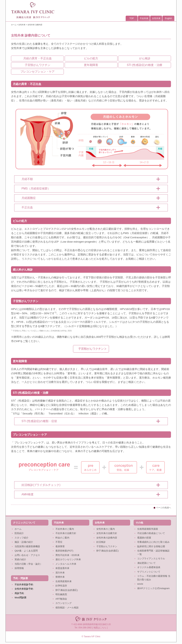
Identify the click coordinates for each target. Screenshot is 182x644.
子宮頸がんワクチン (38, 65)
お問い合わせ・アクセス (27, 555)
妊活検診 (101, 542)
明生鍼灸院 (61, 594)
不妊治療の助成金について (151, 533)
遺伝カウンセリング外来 (68, 559)
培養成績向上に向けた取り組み (153, 542)
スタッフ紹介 (22, 538)
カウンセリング (64, 603)
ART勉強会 (61, 599)
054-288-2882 (85, 628)
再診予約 (19, 593)
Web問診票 (20, 598)
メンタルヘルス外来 (66, 564)
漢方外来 (60, 573)
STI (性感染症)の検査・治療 (145, 65)
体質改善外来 (62, 568)
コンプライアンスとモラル (151, 559)
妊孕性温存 (61, 586)
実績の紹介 (20, 559)
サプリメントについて (149, 572)
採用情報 (19, 568)
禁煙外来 (60, 577)
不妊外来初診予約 (24, 585)
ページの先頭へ (162, 508)
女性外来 (156, 18)
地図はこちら (100, 628)
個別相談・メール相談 (67, 608)
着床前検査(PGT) (64, 551)
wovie (140, 584)
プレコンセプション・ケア (38, 72)
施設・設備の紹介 (24, 542)
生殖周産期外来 (64, 581)
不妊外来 (144, 18)
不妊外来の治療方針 (66, 533)
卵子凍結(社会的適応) (67, 590)
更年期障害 (91, 65)
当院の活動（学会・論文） (28, 564)
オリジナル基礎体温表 (149, 567)
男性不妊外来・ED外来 (67, 555)
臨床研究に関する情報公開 (151, 546)
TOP (132, 18)
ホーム (14, 25)
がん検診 (145, 58)
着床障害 (60, 546)
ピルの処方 (91, 58)
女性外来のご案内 (106, 529)
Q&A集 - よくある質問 (26, 551)
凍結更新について (146, 563)
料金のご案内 (62, 538)
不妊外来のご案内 (65, 529)
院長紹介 (19, 533)
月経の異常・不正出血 (38, 58)
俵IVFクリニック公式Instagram (153, 588)
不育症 (59, 542)
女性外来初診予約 (24, 589)
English (168, 18)
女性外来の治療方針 (107, 533)
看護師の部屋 (144, 538)
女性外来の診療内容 (107, 538)
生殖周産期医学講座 (148, 529)
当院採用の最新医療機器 (27, 546)
